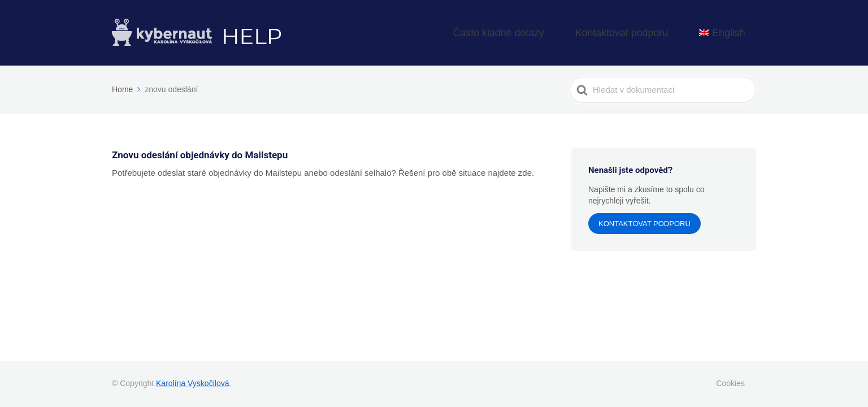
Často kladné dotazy (558, 31)
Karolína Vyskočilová (192, 383)
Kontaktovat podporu (654, 31)
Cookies (730, 383)
